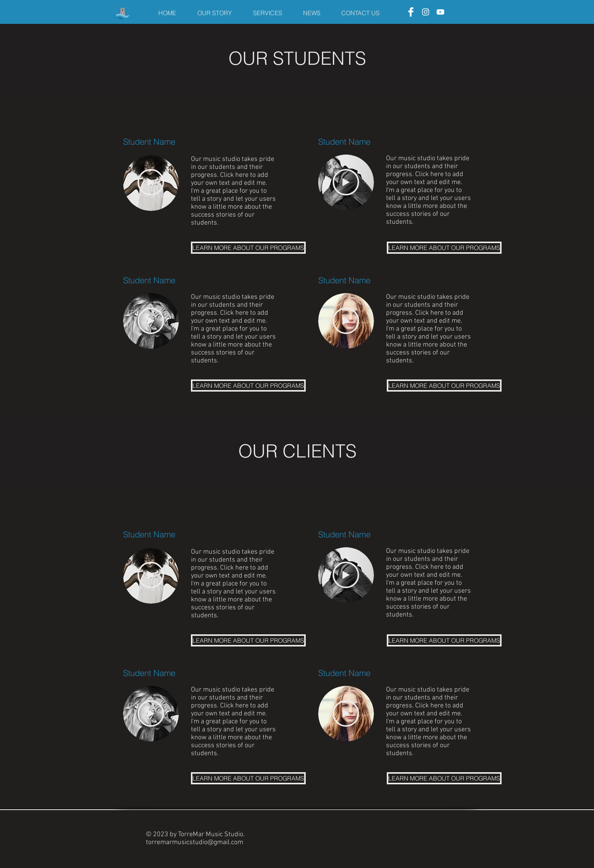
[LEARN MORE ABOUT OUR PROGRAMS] (248, 248)
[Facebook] (411, 12)
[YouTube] (440, 12)
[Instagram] (426, 12)
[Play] (151, 182)
